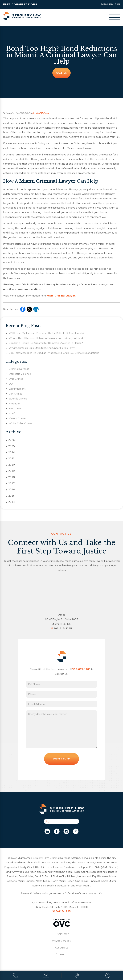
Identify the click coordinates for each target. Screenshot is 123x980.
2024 (10, 452)
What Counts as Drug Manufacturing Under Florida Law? (42, 348)
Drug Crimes (16, 379)
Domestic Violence (20, 374)
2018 (10, 477)
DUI (11, 384)
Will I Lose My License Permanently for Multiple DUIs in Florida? (47, 333)
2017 (10, 483)
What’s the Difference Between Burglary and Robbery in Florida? (47, 338)
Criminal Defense (41, 113)
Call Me (61, 73)
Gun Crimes (16, 394)
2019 (10, 471)
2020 (10, 465)
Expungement (17, 389)
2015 (10, 496)
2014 (10, 502)
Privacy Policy (61, 945)
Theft (12, 413)
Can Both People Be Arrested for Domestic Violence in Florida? (46, 343)
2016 (10, 490)
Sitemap (61, 958)
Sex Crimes (15, 408)
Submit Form (61, 762)
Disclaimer (62, 938)
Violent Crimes (17, 418)
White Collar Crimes (21, 423)
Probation (15, 403)
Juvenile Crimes (18, 399)
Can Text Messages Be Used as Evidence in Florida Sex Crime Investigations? (55, 353)
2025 (10, 446)
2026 (10, 440)
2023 (10, 458)
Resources (61, 951)
